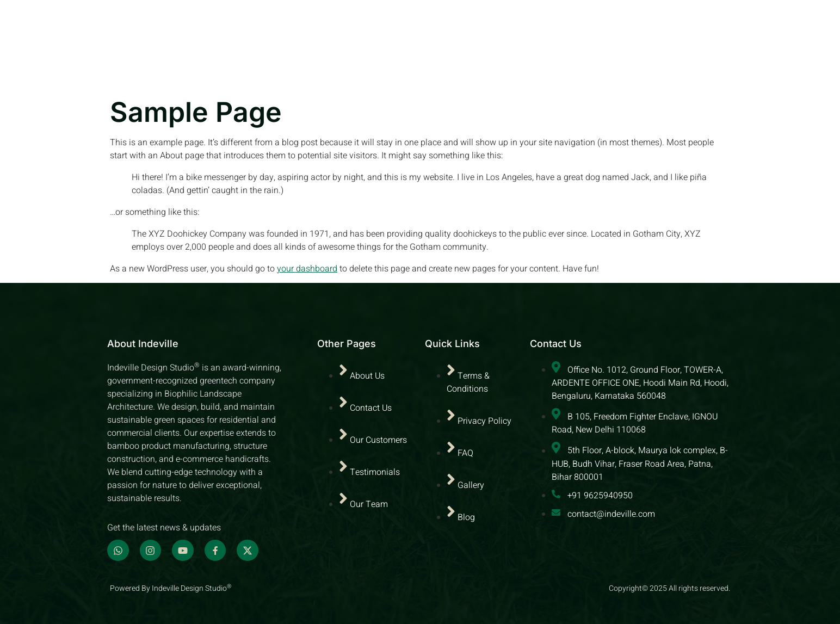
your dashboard (307, 269)
